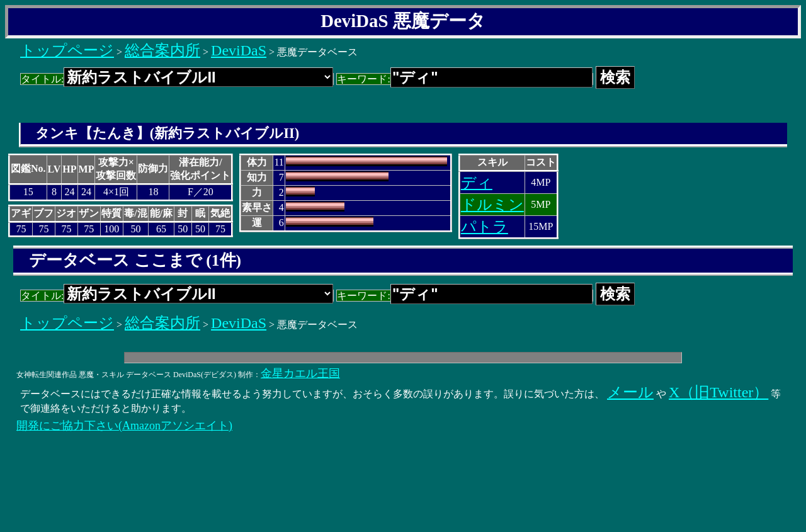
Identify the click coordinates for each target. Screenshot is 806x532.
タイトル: (177, 79)
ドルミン (492, 205)
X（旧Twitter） (718, 392)
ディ (477, 183)
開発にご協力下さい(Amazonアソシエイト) (124, 426)
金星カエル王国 (300, 373)
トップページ (67, 50)
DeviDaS (239, 50)
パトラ (485, 227)
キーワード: (464, 79)
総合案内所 (162, 50)
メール (630, 392)
